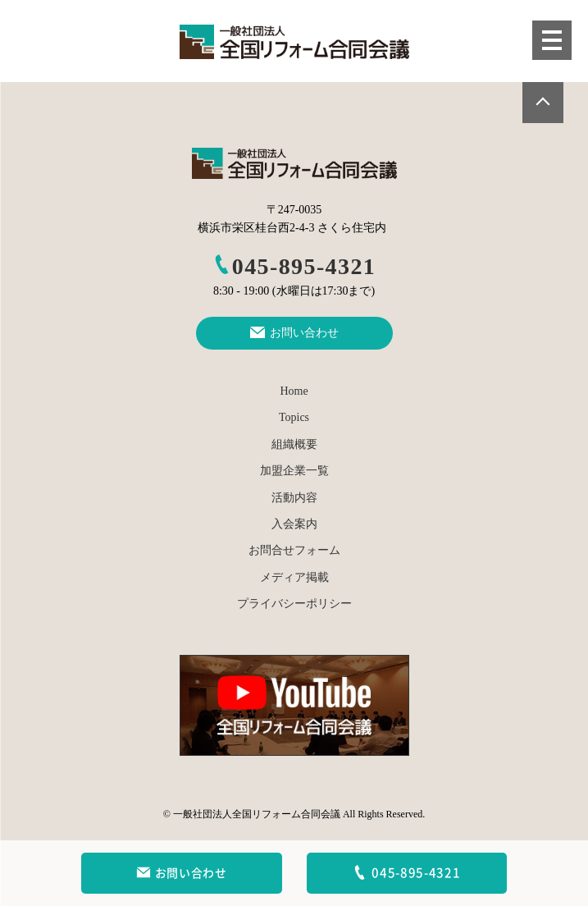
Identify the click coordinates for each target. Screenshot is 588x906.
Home (294, 391)
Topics (294, 417)
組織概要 (294, 444)
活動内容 (294, 498)
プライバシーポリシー (294, 604)
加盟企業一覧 (294, 471)
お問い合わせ (182, 873)
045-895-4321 (294, 266)
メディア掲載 (294, 577)
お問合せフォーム (294, 550)
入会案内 (294, 524)
